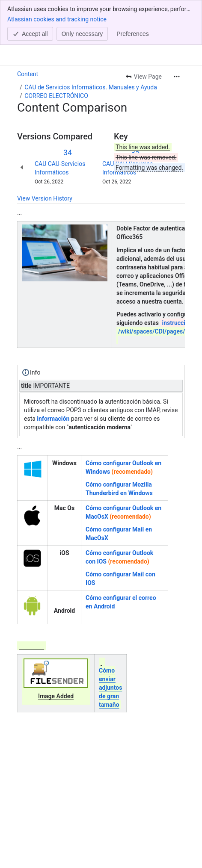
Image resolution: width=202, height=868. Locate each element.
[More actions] (177, 77)
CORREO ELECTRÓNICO (56, 96)
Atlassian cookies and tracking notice (57, 19)
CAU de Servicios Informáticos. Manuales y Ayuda (91, 87)
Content (28, 74)
